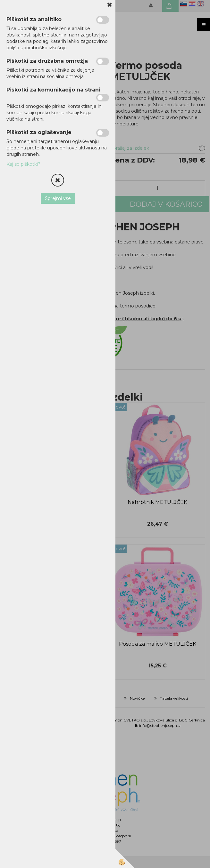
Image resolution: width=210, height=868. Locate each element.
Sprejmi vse (58, 198)
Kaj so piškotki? (23, 164)
